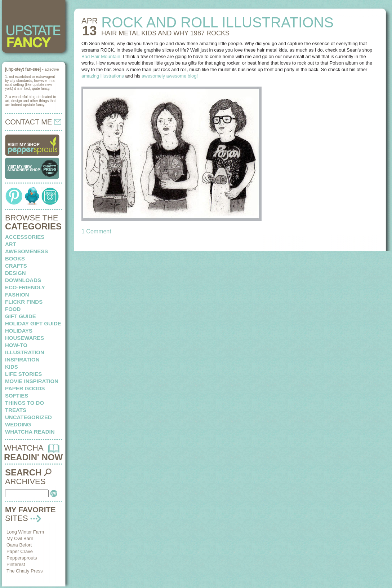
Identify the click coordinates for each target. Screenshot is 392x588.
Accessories (25, 237)
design (15, 273)
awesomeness (26, 251)
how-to (16, 345)
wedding (18, 424)
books (15, 258)
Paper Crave (20, 551)
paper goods (25, 388)
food (13, 309)
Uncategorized (28, 417)
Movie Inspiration (32, 381)
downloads (23, 280)
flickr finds (24, 302)
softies (17, 396)
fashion (17, 295)
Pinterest (16, 564)
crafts (16, 266)
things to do (24, 403)
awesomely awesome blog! (170, 76)
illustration (25, 352)
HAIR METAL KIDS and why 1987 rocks (165, 33)
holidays (19, 331)
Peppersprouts (22, 558)
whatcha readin (30, 432)
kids (12, 367)
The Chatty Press (24, 571)
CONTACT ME (33, 122)
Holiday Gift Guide (33, 323)
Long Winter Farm (25, 532)
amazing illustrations (103, 76)
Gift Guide (21, 316)
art (11, 244)
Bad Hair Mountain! (101, 56)
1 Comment (96, 231)
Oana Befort (19, 545)
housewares (24, 338)
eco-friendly (25, 287)
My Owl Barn (20, 538)
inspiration (22, 359)
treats (16, 410)
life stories (23, 374)
